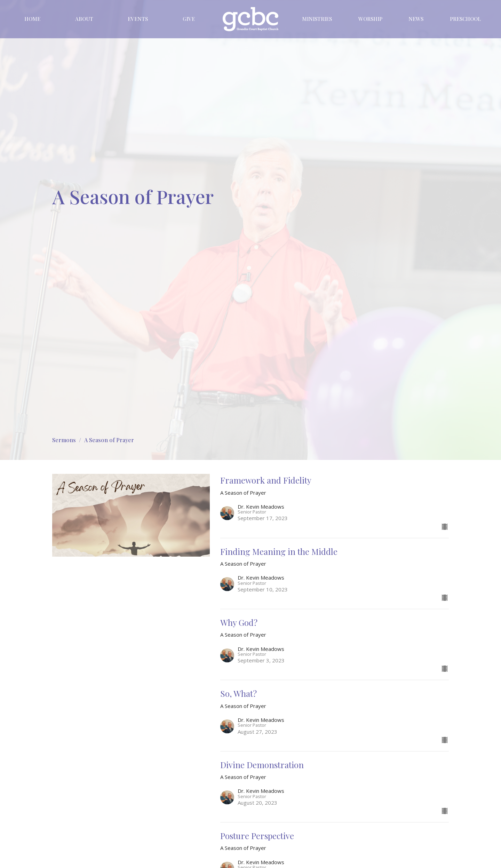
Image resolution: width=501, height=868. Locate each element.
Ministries (317, 19)
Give (189, 19)
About (84, 19)
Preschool (465, 19)
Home (32, 19)
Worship (370, 19)
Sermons (64, 440)
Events (138, 19)
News (416, 19)
